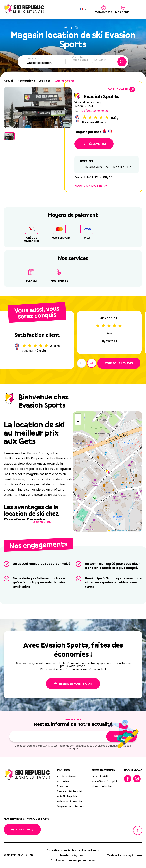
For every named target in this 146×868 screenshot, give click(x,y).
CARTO (139, 531)
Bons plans (64, 786)
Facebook (128, 779)
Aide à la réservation (70, 801)
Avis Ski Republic (67, 796)
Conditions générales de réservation (72, 850)
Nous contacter (102, 786)
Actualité (63, 782)
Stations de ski (66, 777)
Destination (33, 59)
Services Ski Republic (70, 791)
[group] (38, 108)
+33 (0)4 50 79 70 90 (94, 111)
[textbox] (46, 63)
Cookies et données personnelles (73, 860)
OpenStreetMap (122, 531)
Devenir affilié (101, 777)
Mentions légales (72, 855)
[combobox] (46, 63)
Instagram (137, 779)
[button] (92, 363)
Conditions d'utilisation (106, 746)
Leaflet (112, 531)
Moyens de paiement (71, 806)
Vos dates (78, 57)
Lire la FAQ (22, 829)
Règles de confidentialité (72, 746)
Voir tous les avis (119, 363)
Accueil (9, 81)
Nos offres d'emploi (104, 782)
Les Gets (45, 81)
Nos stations (26, 81)
